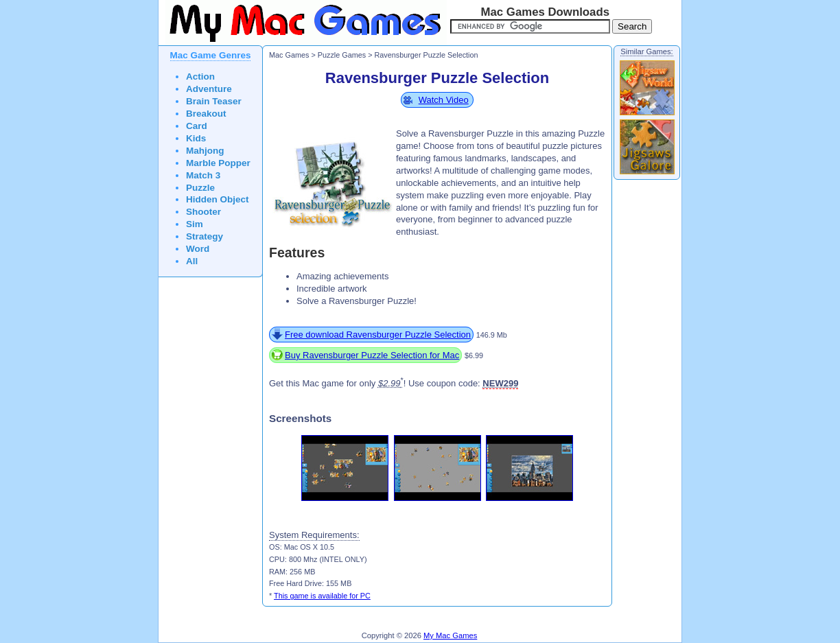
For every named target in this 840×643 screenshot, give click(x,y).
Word (198, 249)
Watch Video (444, 100)
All (192, 261)
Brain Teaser (214, 101)
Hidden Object (218, 199)
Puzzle (200, 188)
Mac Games (289, 55)
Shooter (203, 212)
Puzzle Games (342, 55)
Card (197, 126)
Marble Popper (218, 163)
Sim (195, 224)
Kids (196, 138)
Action (200, 77)
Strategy (205, 236)
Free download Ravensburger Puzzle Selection (378, 335)
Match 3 (203, 175)
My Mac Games (450, 635)
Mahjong (205, 151)
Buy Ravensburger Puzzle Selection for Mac (372, 355)
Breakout (206, 114)
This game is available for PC (322, 596)
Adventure (209, 89)
